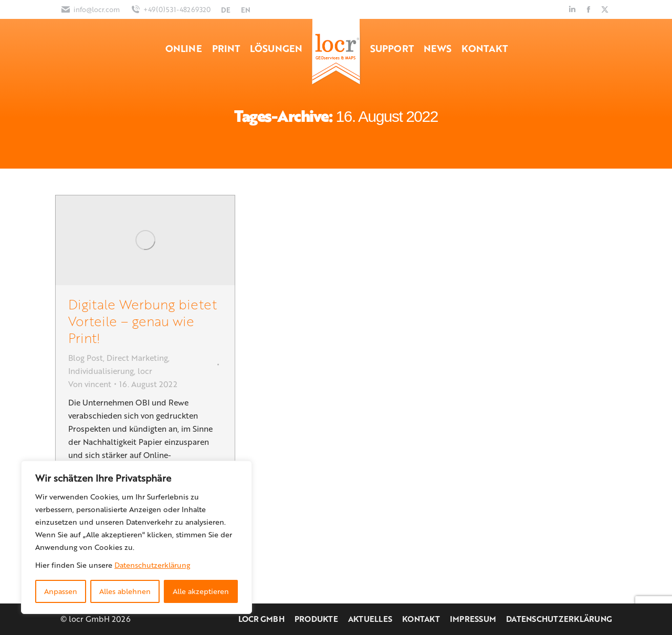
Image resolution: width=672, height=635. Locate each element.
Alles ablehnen (125, 591)
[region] (136, 537)
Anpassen (61, 591)
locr (145, 371)
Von (90, 384)
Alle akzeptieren (201, 591)
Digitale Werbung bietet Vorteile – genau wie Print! (143, 321)
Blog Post (86, 358)
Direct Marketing (137, 358)
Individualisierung (101, 371)
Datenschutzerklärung (152, 565)
